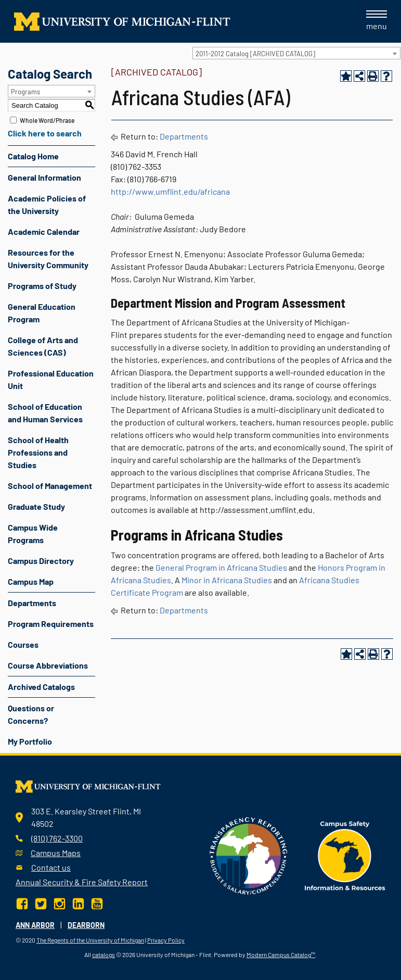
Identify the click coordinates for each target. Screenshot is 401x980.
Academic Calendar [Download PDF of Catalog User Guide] (44, 231)
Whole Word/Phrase (47, 120)
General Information (44, 177)
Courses (23, 644)
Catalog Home (33, 156)
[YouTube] (97, 903)
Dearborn (86, 925)
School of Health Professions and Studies (38, 452)
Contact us (51, 867)
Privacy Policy (166, 940)
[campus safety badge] (345, 855)
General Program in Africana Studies (221, 567)
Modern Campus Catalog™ (281, 954)
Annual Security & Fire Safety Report (82, 882)
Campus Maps (56, 853)
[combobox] (296, 53)
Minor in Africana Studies (227, 580)
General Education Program (42, 313)
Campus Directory (41, 561)
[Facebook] (23, 903)
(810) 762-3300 (57, 838)
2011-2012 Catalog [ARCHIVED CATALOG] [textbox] (255, 54)
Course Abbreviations (48, 665)
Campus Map (31, 581)
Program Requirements (51, 624)
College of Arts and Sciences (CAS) (43, 346)
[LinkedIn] (78, 903)
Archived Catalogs (41, 687)
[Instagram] (60, 903)
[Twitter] (41, 903)
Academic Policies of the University (47, 204)
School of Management (50, 486)
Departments (32, 603)
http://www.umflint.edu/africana (170, 191)
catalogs (104, 954)
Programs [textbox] (25, 92)
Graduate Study (36, 506)
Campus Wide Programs (33, 533)
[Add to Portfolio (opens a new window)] (346, 76)
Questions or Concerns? (31, 714)
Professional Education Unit (51, 379)
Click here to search (45, 133)
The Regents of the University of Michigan (90, 940)
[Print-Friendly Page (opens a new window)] (373, 76)
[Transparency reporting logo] (249, 855)
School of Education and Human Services (45, 413)
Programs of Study (42, 286)
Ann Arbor (35, 925)
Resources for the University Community (48, 259)
